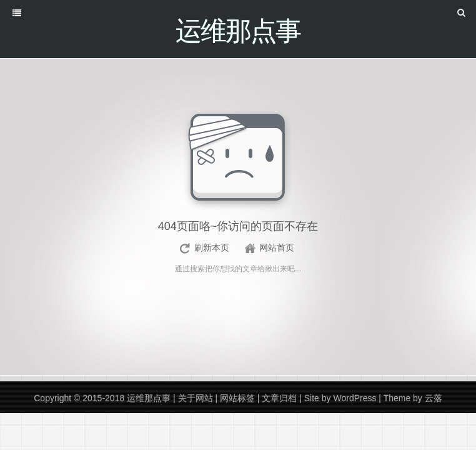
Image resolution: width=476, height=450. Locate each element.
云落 (434, 398)
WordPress (355, 398)
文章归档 (279, 398)
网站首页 (277, 247)
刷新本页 (212, 247)
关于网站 (196, 398)
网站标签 (237, 398)
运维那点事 (149, 398)
